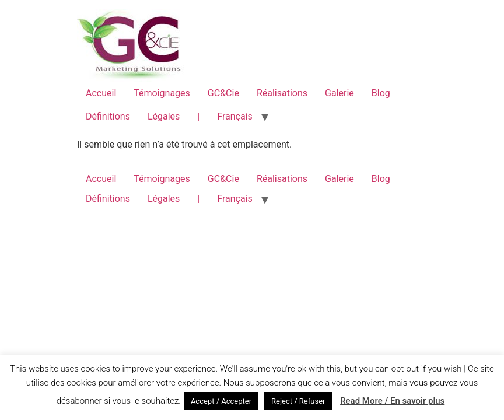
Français (235, 116)
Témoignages (162, 93)
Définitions (108, 116)
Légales (164, 116)
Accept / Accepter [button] (221, 401)
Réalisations (282, 93)
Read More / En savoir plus (392, 401)
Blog (381, 93)
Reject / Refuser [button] (298, 401)
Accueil (101, 93)
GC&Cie (223, 93)
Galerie (339, 93)
